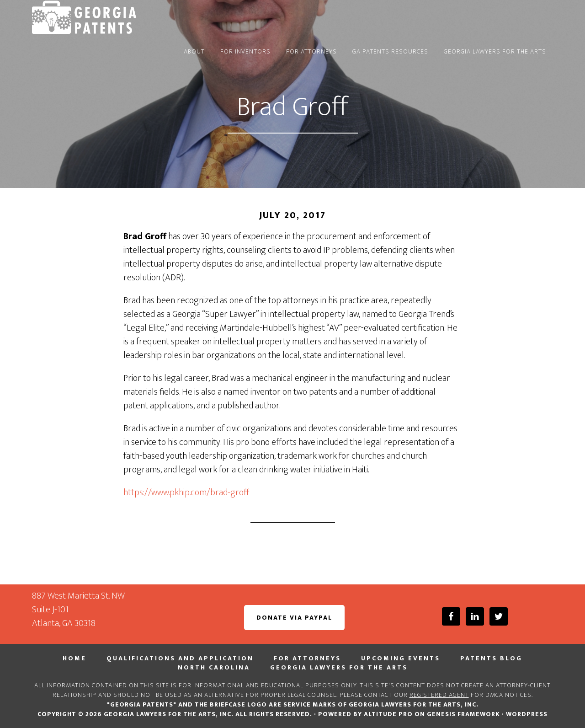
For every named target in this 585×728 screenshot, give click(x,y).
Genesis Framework (463, 714)
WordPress (527, 714)
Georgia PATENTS (114, 17)
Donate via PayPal (294, 618)
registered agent (439, 695)
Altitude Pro (388, 714)
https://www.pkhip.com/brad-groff (186, 492)
